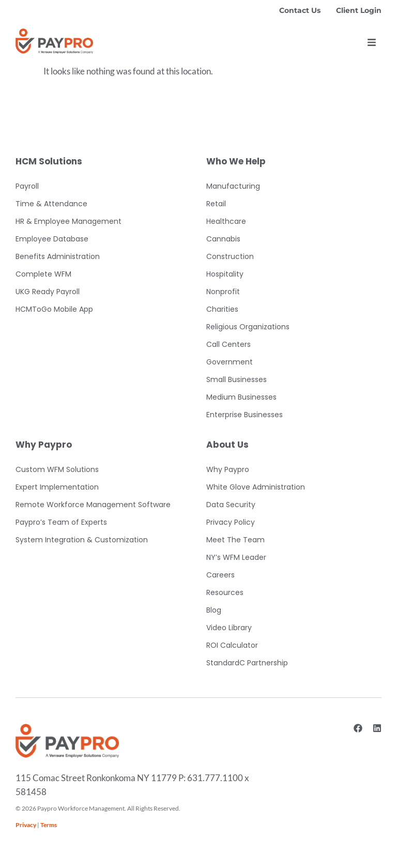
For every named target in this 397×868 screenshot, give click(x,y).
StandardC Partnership (247, 663)
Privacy (26, 825)
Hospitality (225, 274)
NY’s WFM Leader (236, 557)
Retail (216, 204)
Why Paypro (228, 469)
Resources (225, 592)
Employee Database (52, 239)
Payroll (27, 186)
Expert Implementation (57, 487)
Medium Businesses (241, 397)
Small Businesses (236, 379)
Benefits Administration (58, 256)
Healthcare (226, 221)
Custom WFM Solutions (57, 469)
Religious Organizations (248, 327)
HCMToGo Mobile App (54, 309)
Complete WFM (43, 274)
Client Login (359, 10)
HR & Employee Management (68, 221)
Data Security (231, 505)
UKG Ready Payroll (48, 292)
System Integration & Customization (82, 540)
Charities (222, 309)
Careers (220, 575)
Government (230, 362)
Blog (214, 610)
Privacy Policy (231, 522)
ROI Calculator (232, 645)
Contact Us (300, 10)
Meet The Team (235, 540)
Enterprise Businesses (245, 415)
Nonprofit (223, 292)
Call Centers (228, 344)
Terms (49, 825)
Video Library (229, 628)
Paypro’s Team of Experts (61, 522)
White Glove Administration (256, 487)
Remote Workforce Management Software (93, 505)
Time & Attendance (51, 204)
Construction (230, 256)
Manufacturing (233, 186)
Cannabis (223, 239)
